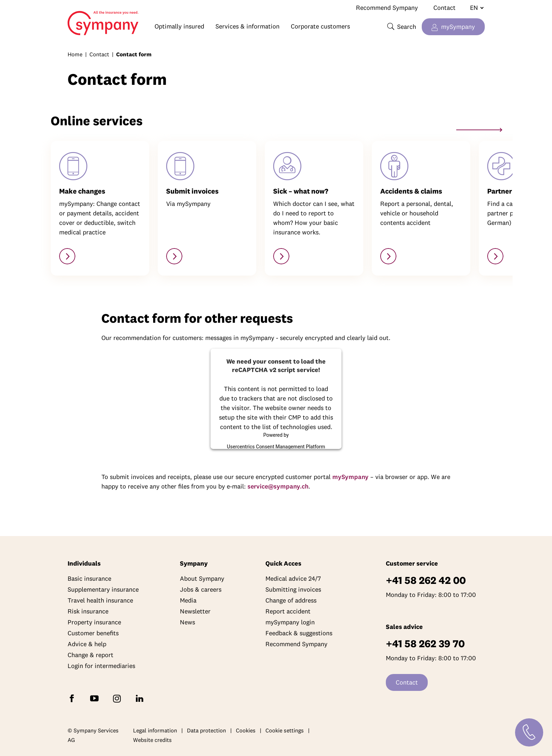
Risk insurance (88, 611)
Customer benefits (93, 633)
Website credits (152, 740)
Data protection (206, 730)
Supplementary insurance (103, 589)
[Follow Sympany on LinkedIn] (141, 698)
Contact (444, 8)
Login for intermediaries (101, 666)
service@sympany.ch (278, 486)
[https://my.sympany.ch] (67, 256)
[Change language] (474, 8)
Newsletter (195, 611)
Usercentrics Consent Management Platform (276, 446)
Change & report (90, 655)
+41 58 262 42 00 (426, 580)
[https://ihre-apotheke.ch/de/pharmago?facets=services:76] (495, 256)
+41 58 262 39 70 (425, 644)
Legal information (155, 730)
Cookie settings (285, 730)
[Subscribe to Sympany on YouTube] (96, 698)
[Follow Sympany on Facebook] (73, 698)
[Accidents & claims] (388, 256)
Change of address (291, 600)
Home (71, 20)
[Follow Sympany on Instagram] (118, 698)
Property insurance (94, 622)
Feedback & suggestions (299, 633)
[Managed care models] (281, 256)
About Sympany (202, 578)
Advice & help (87, 644)
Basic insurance (89, 578)
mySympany (458, 27)
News (187, 622)
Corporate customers (320, 26)
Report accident (288, 611)
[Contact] (529, 732)
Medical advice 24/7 (293, 578)
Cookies (246, 730)
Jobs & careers (201, 589)
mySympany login (290, 622)
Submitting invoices (293, 589)
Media (188, 600)
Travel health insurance (100, 600)
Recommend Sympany (387, 8)
